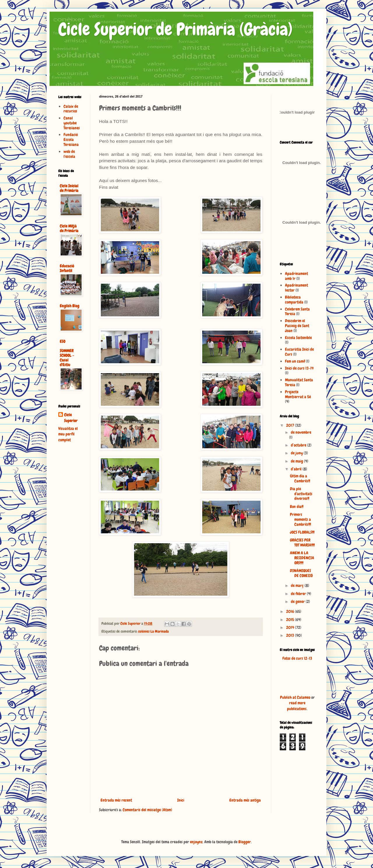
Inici (181, 800)
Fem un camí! (295, 361)
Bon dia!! (297, 507)
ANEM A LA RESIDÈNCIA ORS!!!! (302, 558)
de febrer (299, 594)
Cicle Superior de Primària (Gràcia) (175, 29)
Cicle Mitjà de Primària (69, 228)
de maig (297, 461)
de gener (298, 601)
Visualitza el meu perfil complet (68, 434)
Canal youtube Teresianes (72, 123)
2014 (291, 627)
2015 (291, 620)
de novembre (301, 432)
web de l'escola (69, 154)
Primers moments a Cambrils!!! (300, 519)
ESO (63, 341)
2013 (291, 635)
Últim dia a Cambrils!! (300, 478)
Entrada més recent (116, 800)
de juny (297, 453)
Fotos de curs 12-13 (297, 658)
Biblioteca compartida (294, 300)
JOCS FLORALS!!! (302, 532)
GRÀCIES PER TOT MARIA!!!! (302, 542)
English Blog (70, 306)
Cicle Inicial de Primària (69, 188)
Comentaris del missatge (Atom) (147, 810)
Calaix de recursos (71, 109)
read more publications (297, 706)
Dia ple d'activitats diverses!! (301, 494)
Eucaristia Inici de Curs (299, 352)
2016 (291, 611)
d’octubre (299, 445)
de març (298, 585)
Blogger (245, 842)
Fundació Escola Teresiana (71, 140)
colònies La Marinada (153, 631)
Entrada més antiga (245, 800)
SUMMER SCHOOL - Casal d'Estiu (67, 358)
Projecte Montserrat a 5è (298, 394)
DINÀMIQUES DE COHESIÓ (301, 573)
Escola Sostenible (298, 338)
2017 (291, 425)
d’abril (297, 469)
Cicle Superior (71, 418)
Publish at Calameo (295, 697)
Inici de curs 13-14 (299, 368)
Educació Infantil (67, 268)
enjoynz (196, 842)
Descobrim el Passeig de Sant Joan (297, 326)
